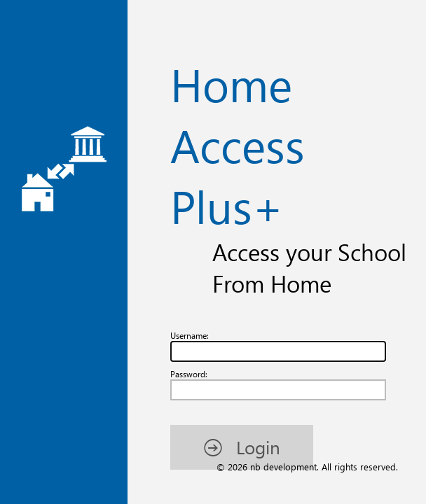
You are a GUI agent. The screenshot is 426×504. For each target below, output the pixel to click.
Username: (33, 89)
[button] (75, 211)
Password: (32, 135)
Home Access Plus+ (213, 44)
